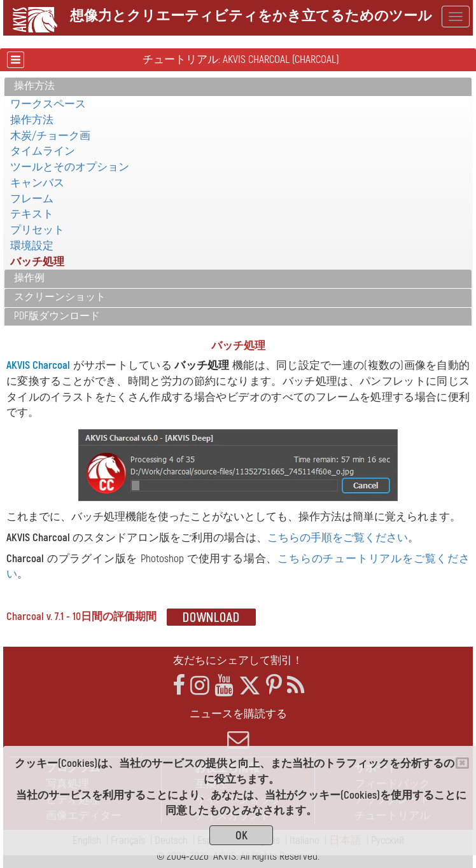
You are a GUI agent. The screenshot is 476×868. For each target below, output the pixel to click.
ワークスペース (48, 104)
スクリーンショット (60, 297)
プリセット (37, 230)
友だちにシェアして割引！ (238, 660)
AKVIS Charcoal (38, 365)
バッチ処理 (37, 262)
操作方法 (34, 86)
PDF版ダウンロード (57, 316)
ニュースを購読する (238, 729)
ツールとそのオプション (70, 167)
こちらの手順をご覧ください (338, 538)
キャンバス (37, 183)
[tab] (238, 87)
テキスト (32, 214)
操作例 (29, 278)
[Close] (462, 763)
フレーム (32, 199)
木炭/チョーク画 (50, 136)
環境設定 (32, 246)
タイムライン (43, 151)
